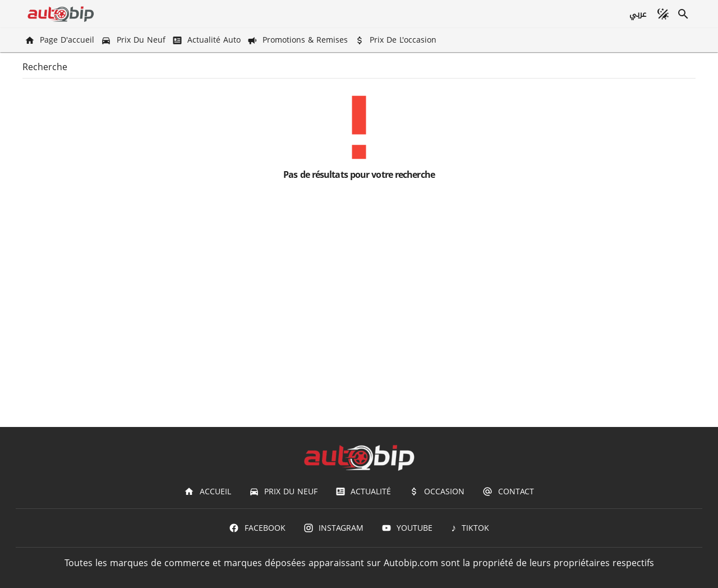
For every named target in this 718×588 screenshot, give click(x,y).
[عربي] (638, 14)
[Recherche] (683, 14)
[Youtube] (407, 528)
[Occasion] (437, 491)
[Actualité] (363, 491)
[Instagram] (333, 528)
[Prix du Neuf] (134, 40)
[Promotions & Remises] (299, 40)
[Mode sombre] (663, 14)
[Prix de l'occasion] (397, 40)
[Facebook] (257, 528)
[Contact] (508, 491)
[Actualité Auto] (208, 40)
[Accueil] (207, 491)
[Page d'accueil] (61, 40)
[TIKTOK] (470, 528)
